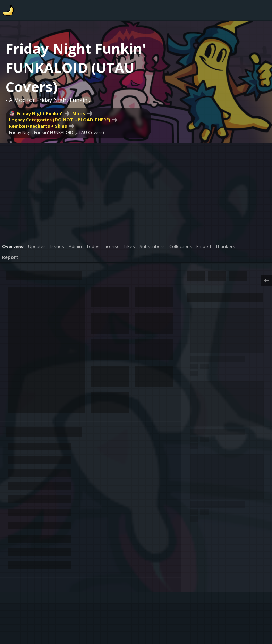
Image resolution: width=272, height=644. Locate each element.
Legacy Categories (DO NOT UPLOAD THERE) (59, 120)
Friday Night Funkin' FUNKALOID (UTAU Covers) (56, 132)
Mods (79, 113)
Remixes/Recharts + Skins (38, 126)
